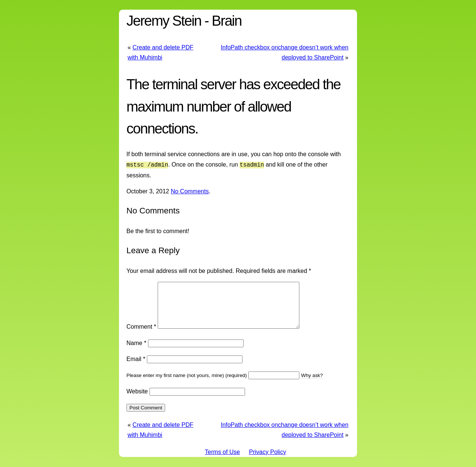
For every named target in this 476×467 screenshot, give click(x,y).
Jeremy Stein (164, 21)
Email (136, 367)
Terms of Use (222, 460)
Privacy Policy (268, 460)
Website (137, 400)
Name (136, 351)
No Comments (190, 191)
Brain (226, 21)
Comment (141, 335)
